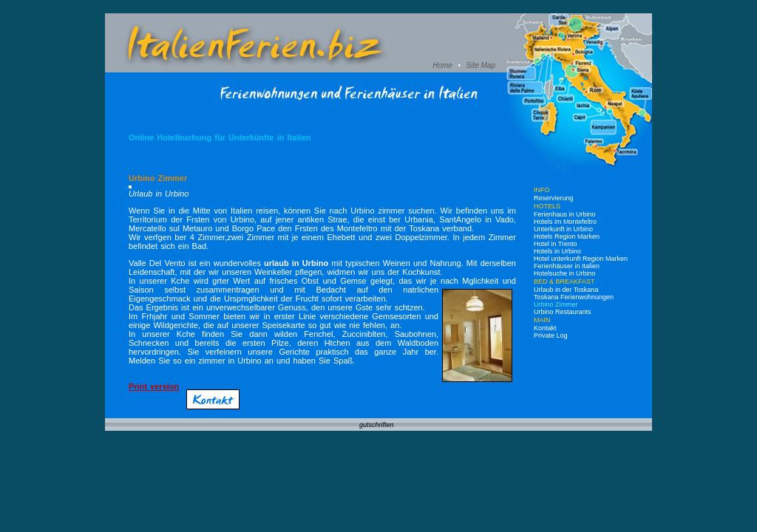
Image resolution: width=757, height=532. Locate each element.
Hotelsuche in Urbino (565, 273)
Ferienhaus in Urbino (565, 214)
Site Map (481, 65)
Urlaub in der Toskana (566, 290)
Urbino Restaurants (563, 312)
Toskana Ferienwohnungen (574, 297)
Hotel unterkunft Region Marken (581, 259)
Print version (154, 386)
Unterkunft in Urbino (563, 229)
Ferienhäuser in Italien (567, 266)
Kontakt (545, 328)
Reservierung (554, 198)
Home (442, 65)
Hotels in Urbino (557, 251)
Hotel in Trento (556, 244)
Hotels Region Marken (567, 236)
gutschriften (377, 425)
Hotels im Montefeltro (565, 222)
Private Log (551, 335)
